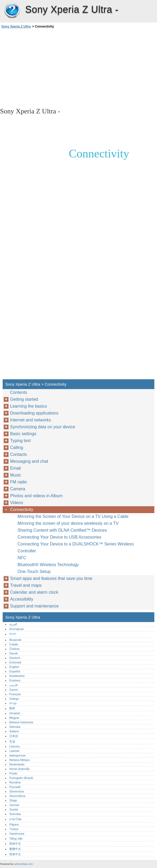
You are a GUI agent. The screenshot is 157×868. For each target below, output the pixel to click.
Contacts (18, 454)
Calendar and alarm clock (34, 592)
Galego (14, 699)
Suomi (14, 690)
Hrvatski (15, 713)
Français (15, 694)
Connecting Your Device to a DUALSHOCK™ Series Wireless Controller (76, 547)
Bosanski (15, 640)
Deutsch (15, 658)
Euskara (15, 680)
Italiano (14, 731)
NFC (22, 558)
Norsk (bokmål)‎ (19, 769)
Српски (14, 805)
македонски (17, 755)
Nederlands (17, 764)
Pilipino (14, 825)
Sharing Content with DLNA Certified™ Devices (62, 530)
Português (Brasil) (21, 778)
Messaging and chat (29, 461)
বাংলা (13, 634)
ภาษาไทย (15, 819)
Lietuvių (14, 746)
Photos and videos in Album (36, 496)
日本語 (14, 736)
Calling (17, 448)
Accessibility (22, 599)
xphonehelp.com (23, 864)
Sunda (14, 809)
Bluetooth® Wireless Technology (48, 565)
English (14, 667)
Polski (13, 773)
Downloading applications (34, 413)
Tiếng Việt (16, 839)
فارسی (13, 685)
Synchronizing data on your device (43, 427)
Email (15, 468)
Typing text (20, 441)
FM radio (18, 482)
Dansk (14, 653)
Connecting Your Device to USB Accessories (60, 537)
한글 (12, 741)
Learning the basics (29, 406)
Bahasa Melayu (20, 760)
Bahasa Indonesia (21, 722)
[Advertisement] (47, 68)
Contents (19, 392)
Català (14, 644)
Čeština (14, 649)
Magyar (14, 718)
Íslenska (15, 727)
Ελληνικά (15, 662)
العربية (13, 624)
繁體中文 (15, 849)
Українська (17, 834)
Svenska (15, 814)
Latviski (14, 751)
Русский (15, 787)
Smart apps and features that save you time (51, 578)
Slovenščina (17, 796)
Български (16, 629)
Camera (18, 489)
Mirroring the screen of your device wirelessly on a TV (68, 523)
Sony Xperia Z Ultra (12, 11)
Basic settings (23, 434)
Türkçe (14, 829)
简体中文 (15, 844)
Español (15, 671)
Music (16, 475)
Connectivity (22, 510)
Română (15, 782)
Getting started (24, 399)
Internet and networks (31, 420)
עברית (13, 703)
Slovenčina (17, 791)
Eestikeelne (17, 676)
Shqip (13, 800)
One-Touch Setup (34, 572)
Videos (17, 503)
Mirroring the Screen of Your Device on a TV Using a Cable (73, 516)
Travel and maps (26, 585)
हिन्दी (12, 708)
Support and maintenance (34, 606)
